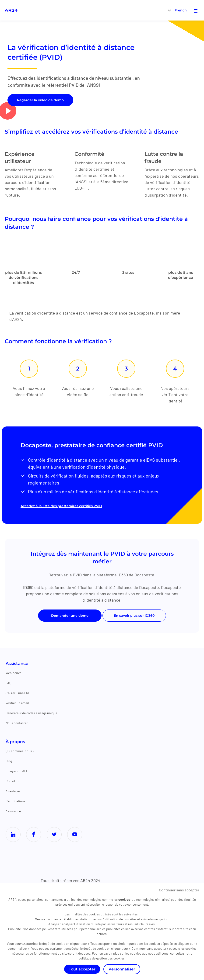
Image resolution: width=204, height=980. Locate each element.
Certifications (16, 802)
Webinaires (14, 674)
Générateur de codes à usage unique (31, 714)
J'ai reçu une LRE (18, 694)
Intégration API (16, 772)
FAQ (8, 684)
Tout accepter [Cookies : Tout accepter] (82, 969)
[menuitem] (181, 10)
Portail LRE (14, 782)
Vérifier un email (17, 704)
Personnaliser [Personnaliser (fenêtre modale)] (122, 969)
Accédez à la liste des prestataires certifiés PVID (61, 507)
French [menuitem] (181, 10)
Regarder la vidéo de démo (40, 100)
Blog (9, 762)
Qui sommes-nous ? (20, 752)
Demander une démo (70, 616)
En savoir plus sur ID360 (134, 616)
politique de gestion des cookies (102, 958)
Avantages (13, 792)
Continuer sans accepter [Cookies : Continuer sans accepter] (179, 890)
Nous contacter (17, 724)
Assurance (13, 812)
